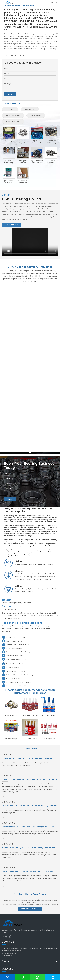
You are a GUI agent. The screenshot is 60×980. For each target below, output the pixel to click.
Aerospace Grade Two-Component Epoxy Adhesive (23, 162)
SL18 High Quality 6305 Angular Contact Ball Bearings (11, 715)
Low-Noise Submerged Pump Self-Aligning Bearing (51, 162)
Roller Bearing (30, 109)
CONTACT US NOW (12, 225)
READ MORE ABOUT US (14, 56)
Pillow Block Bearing (13, 115)
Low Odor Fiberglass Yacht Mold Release (11, 739)
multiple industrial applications (13, 273)
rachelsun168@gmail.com (13, 951)
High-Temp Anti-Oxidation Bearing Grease (9, 182)
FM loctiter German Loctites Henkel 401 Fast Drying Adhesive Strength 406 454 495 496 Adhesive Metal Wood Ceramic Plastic (49, 715)
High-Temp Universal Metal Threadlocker (30, 715)
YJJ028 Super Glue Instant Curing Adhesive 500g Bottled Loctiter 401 (49, 739)
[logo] (12, 923)
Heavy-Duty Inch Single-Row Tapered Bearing (23, 142)
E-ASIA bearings (9, 516)
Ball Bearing (10, 109)
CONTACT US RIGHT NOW (30, 909)
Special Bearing (36, 115)
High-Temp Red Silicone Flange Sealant (9, 162)
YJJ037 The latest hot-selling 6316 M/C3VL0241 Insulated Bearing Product (37, 142)
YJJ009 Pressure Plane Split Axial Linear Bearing (37, 162)
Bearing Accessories (13, 121)
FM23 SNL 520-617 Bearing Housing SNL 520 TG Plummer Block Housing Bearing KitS (51, 142)
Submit (10, 94)
